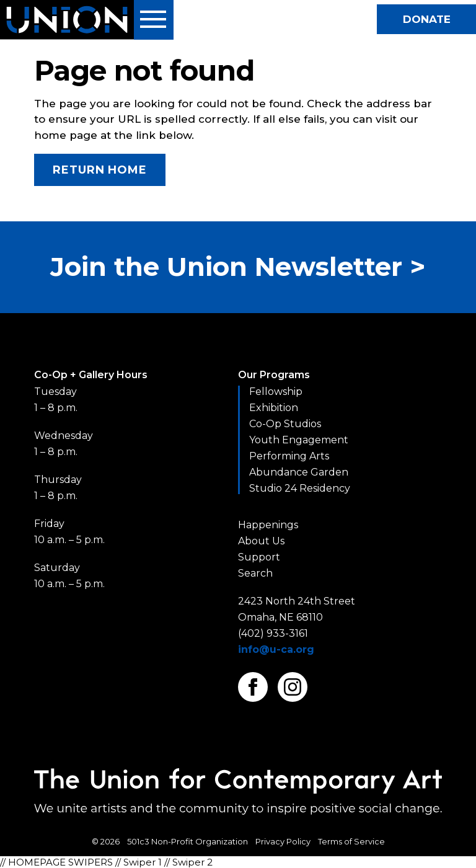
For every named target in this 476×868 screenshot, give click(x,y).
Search (255, 573)
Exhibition (274, 408)
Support (259, 557)
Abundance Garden (299, 472)
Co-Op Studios (285, 424)
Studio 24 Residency (300, 488)
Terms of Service (351, 841)
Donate (427, 19)
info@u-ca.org (276, 649)
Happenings (268, 525)
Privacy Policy (283, 841)
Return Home (100, 170)
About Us (261, 541)
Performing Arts (289, 456)
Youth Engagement (299, 440)
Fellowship (276, 392)
